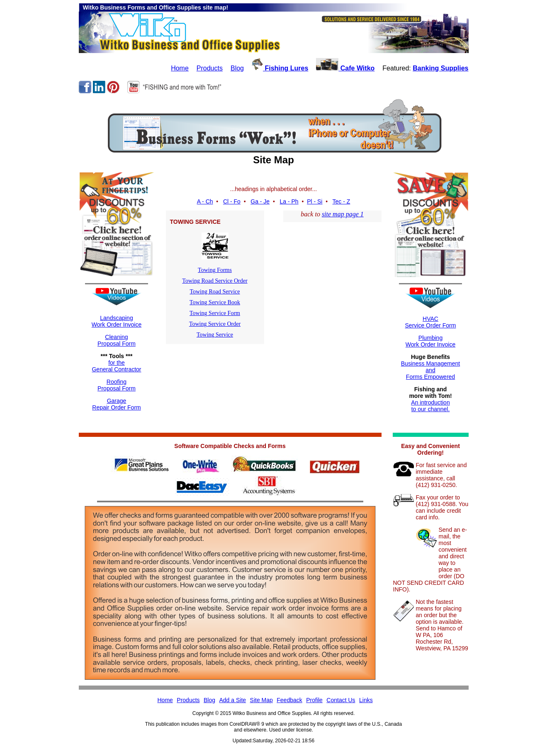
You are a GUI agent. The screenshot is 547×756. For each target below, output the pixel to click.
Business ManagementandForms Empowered (430, 370)
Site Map (261, 700)
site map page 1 (343, 214)
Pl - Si (315, 201)
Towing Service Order (215, 324)
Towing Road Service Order (215, 281)
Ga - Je (260, 201)
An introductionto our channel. (430, 406)
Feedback (289, 700)
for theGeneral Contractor (116, 366)
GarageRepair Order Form (116, 404)
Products (210, 68)
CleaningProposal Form (117, 340)
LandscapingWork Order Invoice (117, 321)
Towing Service (215, 335)
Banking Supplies (440, 68)
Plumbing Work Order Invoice (430, 341)
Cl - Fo (232, 201)
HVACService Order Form (431, 322)
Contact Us (341, 700)
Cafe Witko (345, 68)
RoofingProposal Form (117, 385)
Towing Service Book (215, 302)
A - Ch (205, 201)
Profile (314, 700)
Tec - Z (342, 201)
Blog (237, 68)
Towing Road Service (215, 292)
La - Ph (289, 201)
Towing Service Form (215, 313)
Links (366, 700)
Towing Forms (215, 270)
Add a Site (233, 700)
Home (180, 68)
